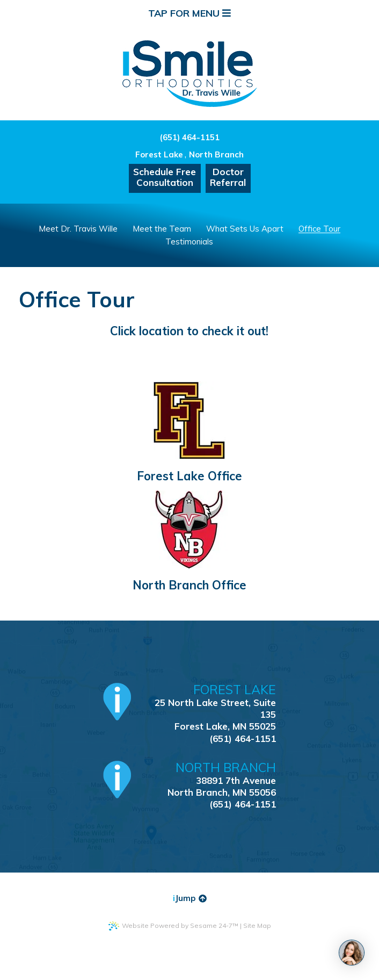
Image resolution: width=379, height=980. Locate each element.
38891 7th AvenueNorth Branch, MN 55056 (208, 780)
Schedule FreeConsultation (165, 177)
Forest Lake (159, 154)
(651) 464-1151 (189, 137)
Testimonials (189, 242)
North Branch (216, 154)
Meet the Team (162, 229)
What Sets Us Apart (245, 229)
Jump (190, 898)
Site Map (257, 925)
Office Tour (319, 229)
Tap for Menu (189, 13)
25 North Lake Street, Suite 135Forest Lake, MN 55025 (208, 708)
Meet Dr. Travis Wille (78, 229)
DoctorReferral (228, 177)
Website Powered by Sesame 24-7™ (173, 926)
